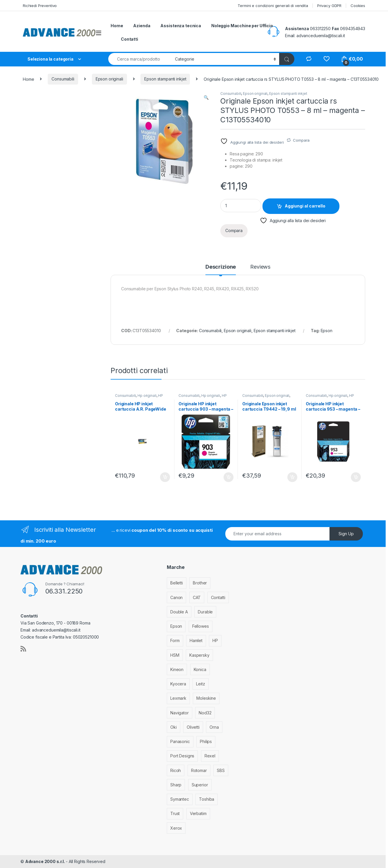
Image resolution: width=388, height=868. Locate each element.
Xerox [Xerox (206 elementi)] (176, 828)
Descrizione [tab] (221, 267)
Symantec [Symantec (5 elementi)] (180, 799)
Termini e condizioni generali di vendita (273, 6)
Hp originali (147, 396)
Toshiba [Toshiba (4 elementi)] (207, 799)
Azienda (142, 26)
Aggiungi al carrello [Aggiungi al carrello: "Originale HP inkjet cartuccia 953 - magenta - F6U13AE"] (356, 477)
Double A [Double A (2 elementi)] (179, 612)
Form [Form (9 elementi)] (175, 640)
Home (117, 26)
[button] (206, 97)
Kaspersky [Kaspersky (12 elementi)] (199, 655)
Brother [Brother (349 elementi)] (200, 583)
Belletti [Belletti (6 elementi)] (177, 583)
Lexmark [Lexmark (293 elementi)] (178, 698)
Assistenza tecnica (181, 26)
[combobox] (140, 59)
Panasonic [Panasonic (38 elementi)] (180, 741)
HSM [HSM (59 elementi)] (175, 655)
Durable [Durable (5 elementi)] (205, 612)
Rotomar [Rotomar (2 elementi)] (199, 770)
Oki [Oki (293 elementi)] (174, 727)
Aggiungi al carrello (305, 206)
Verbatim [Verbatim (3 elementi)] (198, 813)
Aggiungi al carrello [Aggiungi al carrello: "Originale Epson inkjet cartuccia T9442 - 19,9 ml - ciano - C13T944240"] (292, 477)
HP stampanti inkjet (139, 397)
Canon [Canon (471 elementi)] (176, 597)
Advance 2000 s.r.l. (46, 861)
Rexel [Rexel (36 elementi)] (210, 756)
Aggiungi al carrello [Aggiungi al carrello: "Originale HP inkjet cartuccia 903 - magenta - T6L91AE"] (229, 477)
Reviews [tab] (260, 267)
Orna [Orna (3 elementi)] (214, 727)
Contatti (129, 39)
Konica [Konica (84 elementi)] (200, 669)
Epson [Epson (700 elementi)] (176, 626)
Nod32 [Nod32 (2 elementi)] (205, 713)
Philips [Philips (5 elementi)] (206, 741)
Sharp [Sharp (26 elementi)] (176, 785)
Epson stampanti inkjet (165, 79)
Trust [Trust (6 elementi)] (175, 813)
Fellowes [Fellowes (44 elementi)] (201, 626)
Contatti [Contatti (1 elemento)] (218, 597)
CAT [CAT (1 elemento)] (197, 597)
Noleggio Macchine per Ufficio (242, 26)
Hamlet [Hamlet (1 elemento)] (196, 640)
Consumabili (63, 79)
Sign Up (346, 534)
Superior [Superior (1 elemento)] (200, 785)
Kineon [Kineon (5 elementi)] (177, 669)
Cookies (358, 6)
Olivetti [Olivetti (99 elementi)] (193, 727)
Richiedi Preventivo (40, 6)
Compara (301, 140)
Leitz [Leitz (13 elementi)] (200, 684)
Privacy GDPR (329, 6)
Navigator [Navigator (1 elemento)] (180, 713)
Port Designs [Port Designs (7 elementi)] (182, 756)
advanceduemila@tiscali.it (321, 36)
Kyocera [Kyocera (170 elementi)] (178, 684)
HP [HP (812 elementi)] (215, 640)
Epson (327, 331)
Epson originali (109, 79)
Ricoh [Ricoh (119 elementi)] (176, 770)
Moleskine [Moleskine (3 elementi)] (206, 698)
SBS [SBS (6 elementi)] (221, 770)
